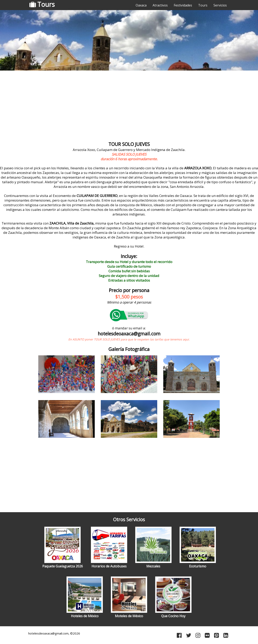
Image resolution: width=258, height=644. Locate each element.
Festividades (183, 5)
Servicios (220, 5)
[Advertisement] (129, 104)
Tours (203, 5)
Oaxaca (141, 5)
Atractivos (160, 5)
